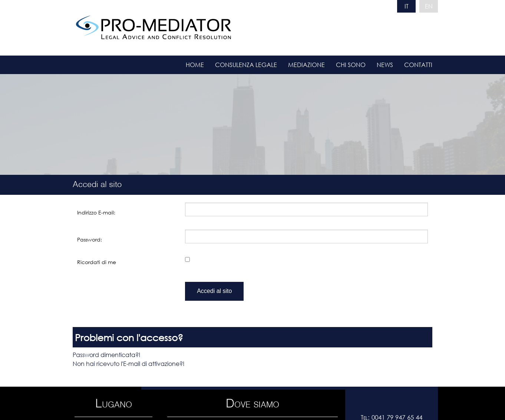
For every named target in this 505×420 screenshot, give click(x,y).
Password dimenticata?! (107, 355)
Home (195, 65)
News (385, 65)
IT (407, 6)
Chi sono (351, 65)
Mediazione (306, 65)
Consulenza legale (246, 65)
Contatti (418, 65)
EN (429, 6)
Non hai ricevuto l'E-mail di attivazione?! (129, 364)
